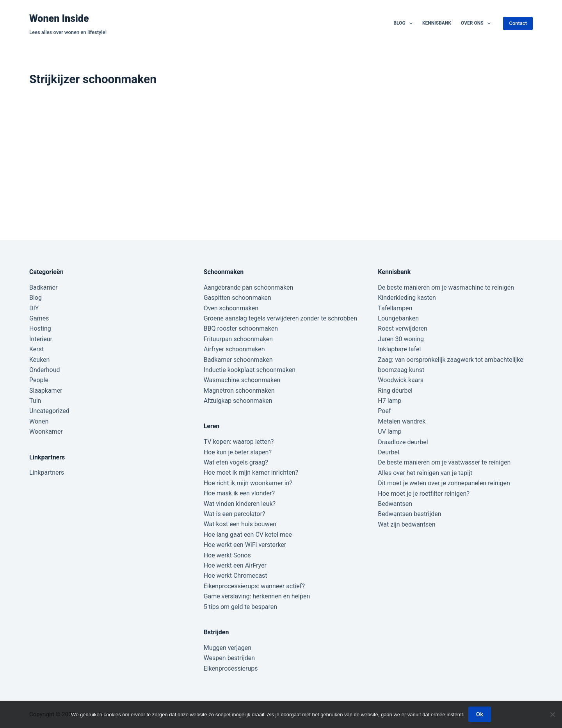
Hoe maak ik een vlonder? (239, 493)
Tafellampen (395, 308)
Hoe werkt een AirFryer (235, 565)
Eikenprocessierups (231, 668)
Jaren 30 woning (401, 339)
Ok (480, 714)
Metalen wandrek (402, 421)
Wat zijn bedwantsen (406, 524)
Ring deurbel (395, 391)
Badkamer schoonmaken (238, 360)
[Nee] (552, 714)
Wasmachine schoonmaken (242, 380)
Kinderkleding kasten (407, 298)
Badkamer (43, 287)
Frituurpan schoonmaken (238, 339)
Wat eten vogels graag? (236, 462)
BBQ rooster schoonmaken (241, 328)
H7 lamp (389, 401)
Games (39, 318)
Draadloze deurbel (403, 442)
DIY (34, 308)
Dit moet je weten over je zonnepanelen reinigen (444, 483)
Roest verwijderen (402, 328)
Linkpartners (47, 473)
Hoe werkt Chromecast (236, 576)
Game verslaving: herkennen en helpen (257, 596)
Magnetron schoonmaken (239, 391)
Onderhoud (45, 370)
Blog (405, 23)
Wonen (39, 421)
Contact (518, 23)
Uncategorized (49, 411)
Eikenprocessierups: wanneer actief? (254, 586)
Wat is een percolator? (235, 514)
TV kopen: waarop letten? (239, 442)
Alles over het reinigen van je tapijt (425, 473)
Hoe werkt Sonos (227, 555)
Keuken (39, 360)
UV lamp (389, 432)
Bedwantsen (395, 504)
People (39, 380)
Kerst (36, 349)
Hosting (40, 328)
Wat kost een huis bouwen (240, 524)
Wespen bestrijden (229, 658)
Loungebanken (398, 318)
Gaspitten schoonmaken (237, 298)
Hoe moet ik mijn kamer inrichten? (251, 473)
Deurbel (389, 452)
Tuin (35, 401)
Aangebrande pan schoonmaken (249, 287)
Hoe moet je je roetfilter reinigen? (424, 494)
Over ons (477, 23)
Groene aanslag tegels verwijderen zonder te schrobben (280, 318)
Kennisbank (437, 23)
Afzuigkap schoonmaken (238, 401)
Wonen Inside (59, 19)
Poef (384, 411)
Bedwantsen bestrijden (409, 514)
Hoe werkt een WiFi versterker (245, 545)
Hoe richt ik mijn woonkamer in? (248, 483)
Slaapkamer (46, 391)
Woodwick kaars (401, 380)
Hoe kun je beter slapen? (238, 452)
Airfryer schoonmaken (234, 349)
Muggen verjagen (228, 648)
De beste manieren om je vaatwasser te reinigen (444, 462)
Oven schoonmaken (231, 308)
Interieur (41, 339)
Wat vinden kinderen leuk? (240, 504)
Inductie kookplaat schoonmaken (250, 370)
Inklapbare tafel (399, 349)
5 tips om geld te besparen (240, 607)
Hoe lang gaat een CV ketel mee (248, 535)
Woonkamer (46, 432)
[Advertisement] (281, 158)
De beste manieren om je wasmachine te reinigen (446, 287)
